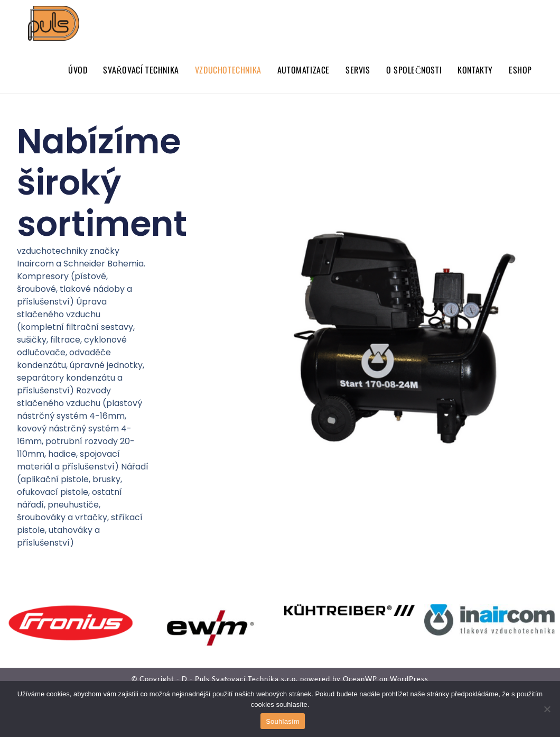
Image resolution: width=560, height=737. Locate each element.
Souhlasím (283, 721)
